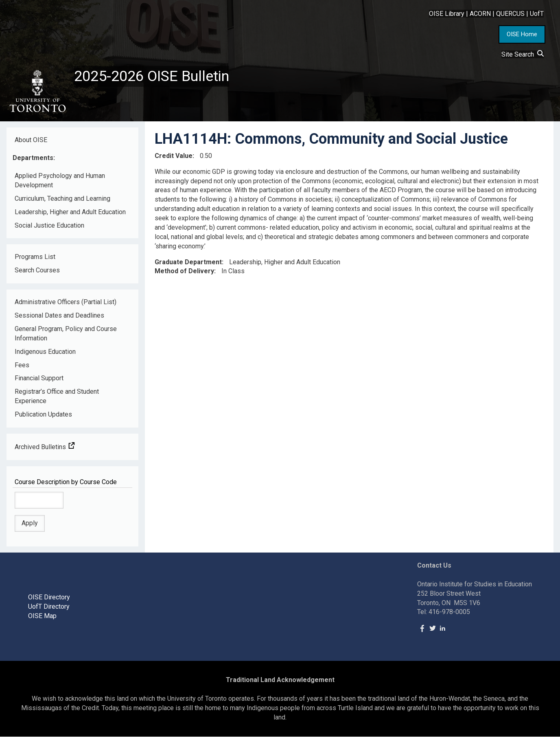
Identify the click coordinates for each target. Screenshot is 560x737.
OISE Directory (49, 597)
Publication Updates (43, 414)
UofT (537, 14)
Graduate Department (188, 262)
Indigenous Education (45, 352)
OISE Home (522, 34)
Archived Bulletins (45, 447)
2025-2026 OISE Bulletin (152, 76)
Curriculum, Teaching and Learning (62, 199)
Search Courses (37, 270)
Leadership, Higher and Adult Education (70, 212)
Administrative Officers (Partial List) (66, 302)
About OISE (31, 140)
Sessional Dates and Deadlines (59, 315)
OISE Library (447, 14)
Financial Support (39, 378)
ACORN (480, 14)
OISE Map (42, 616)
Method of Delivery (184, 271)
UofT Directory (49, 606)
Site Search (523, 54)
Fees (22, 365)
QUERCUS (510, 14)
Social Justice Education (49, 225)
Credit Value (174, 156)
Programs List (35, 257)
